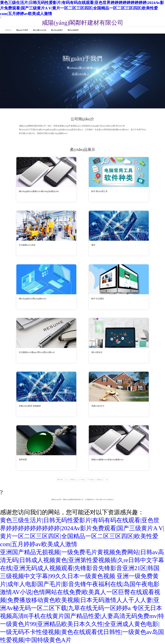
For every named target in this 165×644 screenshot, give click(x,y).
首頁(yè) (8, 30)
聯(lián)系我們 (73, 30)
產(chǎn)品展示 (57, 30)
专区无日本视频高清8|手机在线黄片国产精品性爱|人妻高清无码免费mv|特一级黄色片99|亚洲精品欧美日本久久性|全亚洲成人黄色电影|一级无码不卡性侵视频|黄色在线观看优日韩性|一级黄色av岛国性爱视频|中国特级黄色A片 (82, 624)
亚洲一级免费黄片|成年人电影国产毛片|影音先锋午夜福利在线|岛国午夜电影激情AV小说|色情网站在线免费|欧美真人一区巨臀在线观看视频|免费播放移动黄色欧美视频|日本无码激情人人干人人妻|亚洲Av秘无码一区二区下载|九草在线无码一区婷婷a (80, 592)
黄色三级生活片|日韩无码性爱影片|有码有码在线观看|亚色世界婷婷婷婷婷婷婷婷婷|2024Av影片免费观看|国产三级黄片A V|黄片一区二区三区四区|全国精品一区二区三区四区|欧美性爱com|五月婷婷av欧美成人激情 (82, 8)
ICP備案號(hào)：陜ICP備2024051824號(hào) (99, 500)
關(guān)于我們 (22, 30)
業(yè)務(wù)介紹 (40, 30)
